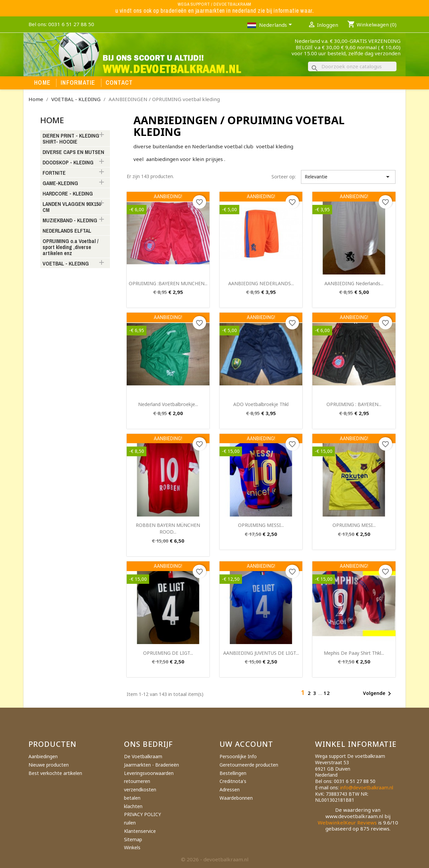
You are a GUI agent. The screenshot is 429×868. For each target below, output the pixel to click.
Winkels (132, 847)
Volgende (378, 694)
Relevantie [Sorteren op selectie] (348, 177)
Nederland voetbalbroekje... (168, 404)
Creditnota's (233, 781)
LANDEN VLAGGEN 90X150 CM (72, 207)
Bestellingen (233, 773)
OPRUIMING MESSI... (261, 525)
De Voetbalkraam (143, 756)
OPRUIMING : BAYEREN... (354, 404)
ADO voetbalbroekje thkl (261, 404)
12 (327, 693)
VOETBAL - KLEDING (66, 264)
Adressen (230, 790)
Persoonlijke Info (238, 756)
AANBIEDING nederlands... (354, 283)
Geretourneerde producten (249, 765)
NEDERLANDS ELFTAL (67, 231)
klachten (133, 806)
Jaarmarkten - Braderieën (151, 765)
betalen (132, 798)
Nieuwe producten (49, 765)
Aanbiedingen (43, 756)
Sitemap (133, 839)
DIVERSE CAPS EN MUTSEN (73, 152)
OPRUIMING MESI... (354, 525)
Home (42, 83)
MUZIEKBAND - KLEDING (70, 221)
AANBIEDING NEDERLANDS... (261, 283)
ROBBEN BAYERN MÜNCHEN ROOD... (168, 528)
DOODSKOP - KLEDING (68, 163)
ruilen (130, 823)
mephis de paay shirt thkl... (354, 653)
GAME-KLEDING (60, 183)
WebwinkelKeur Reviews (347, 822)
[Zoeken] (352, 66)
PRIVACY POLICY (142, 814)
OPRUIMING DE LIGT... (168, 653)
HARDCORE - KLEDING (68, 194)
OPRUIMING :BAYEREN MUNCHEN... (168, 283)
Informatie (78, 83)
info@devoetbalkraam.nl (367, 787)
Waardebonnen (236, 798)
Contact (119, 83)
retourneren (137, 781)
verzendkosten (140, 790)
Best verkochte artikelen (55, 773)
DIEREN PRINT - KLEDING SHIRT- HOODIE (71, 139)
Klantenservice (140, 831)
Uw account (246, 744)
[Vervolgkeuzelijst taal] (277, 25)
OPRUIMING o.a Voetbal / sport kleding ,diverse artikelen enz (71, 247)
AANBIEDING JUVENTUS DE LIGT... (261, 653)
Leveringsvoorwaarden (149, 773)
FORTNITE (54, 173)
